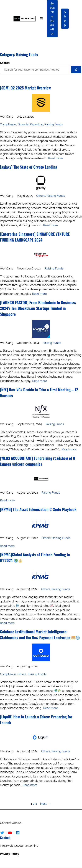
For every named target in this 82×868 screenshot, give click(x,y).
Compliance (8, 124)
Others (41, 196)
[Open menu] (41, 19)
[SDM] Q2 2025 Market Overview (25, 88)
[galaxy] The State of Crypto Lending (29, 167)
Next (46, 804)
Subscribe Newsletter (52, 18)
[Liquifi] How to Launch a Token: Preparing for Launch (36, 720)
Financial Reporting (30, 124)
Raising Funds (54, 124)
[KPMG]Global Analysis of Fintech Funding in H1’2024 (35, 558)
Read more (55, 158)
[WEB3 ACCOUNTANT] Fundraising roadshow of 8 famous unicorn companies (38, 461)
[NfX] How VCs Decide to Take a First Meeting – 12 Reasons (39, 392)
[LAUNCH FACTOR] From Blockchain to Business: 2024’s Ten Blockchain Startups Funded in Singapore (38, 308)
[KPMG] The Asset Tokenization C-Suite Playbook (38, 509)
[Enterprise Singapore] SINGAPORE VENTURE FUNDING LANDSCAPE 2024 (35, 237)
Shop (65, 18)
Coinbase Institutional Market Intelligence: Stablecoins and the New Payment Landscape (40, 635)
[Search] (76, 70)
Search (5, 63)
